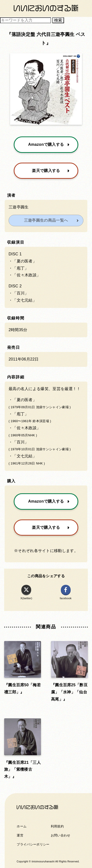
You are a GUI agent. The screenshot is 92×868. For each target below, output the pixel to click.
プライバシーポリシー (33, 844)
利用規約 (57, 826)
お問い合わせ (61, 835)
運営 (20, 835)
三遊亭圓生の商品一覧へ (46, 220)
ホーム (22, 826)
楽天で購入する (51, 171)
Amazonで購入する (49, 145)
